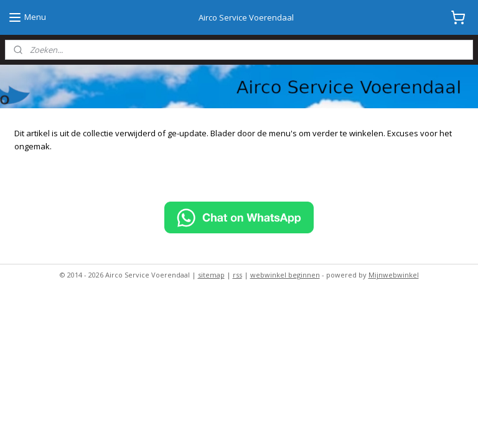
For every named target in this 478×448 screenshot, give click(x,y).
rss (237, 275)
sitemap (211, 275)
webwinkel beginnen (285, 275)
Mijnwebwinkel (394, 275)
